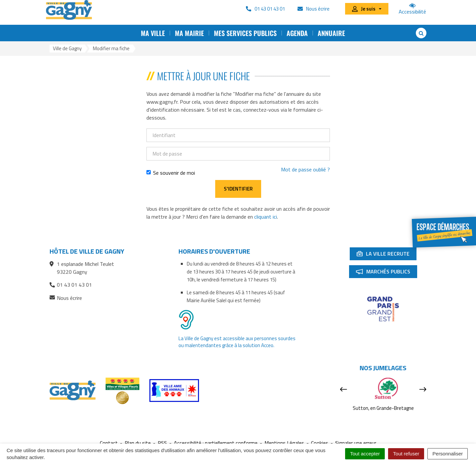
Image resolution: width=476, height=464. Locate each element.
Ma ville (153, 33)
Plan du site (138, 443)
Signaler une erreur (356, 443)
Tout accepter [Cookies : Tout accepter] (365, 454)
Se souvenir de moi (171, 173)
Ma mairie (189, 33)
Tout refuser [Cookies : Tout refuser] (406, 454)
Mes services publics (245, 33)
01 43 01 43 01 (71, 285)
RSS (162, 443)
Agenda (297, 33)
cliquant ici (266, 217)
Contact (109, 443)
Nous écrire (66, 298)
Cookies (320, 443)
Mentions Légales (284, 443)
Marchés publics (386, 273)
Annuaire (331, 33)
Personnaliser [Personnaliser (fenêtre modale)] (448, 454)
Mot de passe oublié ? (305, 169)
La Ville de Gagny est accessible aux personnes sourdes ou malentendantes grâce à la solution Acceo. (237, 342)
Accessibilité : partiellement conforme (216, 443)
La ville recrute (386, 255)
